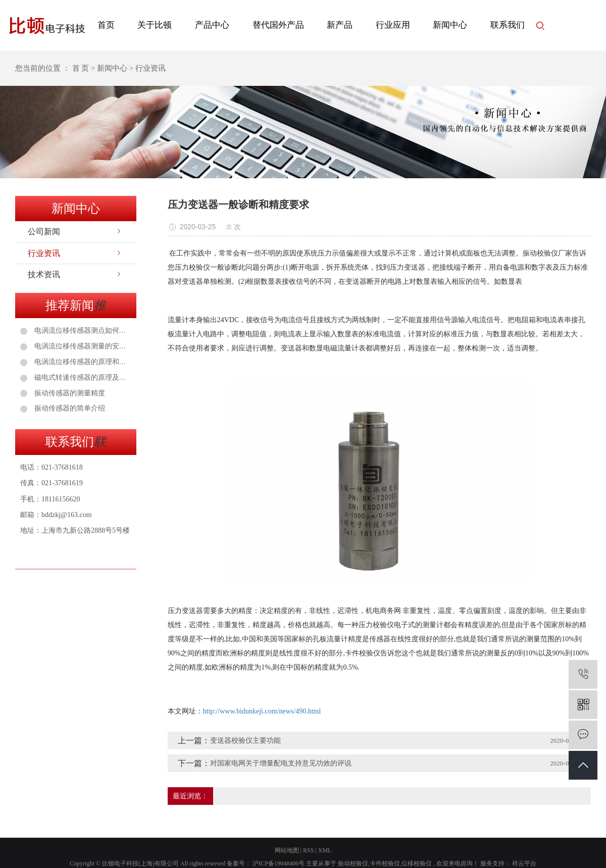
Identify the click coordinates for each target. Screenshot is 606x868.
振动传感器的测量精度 (69, 393)
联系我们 (508, 25)
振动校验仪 (353, 863)
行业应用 (393, 25)
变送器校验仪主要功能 (245, 741)
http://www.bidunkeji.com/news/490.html (262, 711)
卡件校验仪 (385, 863)
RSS (308, 850)
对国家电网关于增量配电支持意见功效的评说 (281, 763)
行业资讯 (44, 253)
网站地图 (287, 850)
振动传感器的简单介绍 (69, 408)
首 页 (81, 68)
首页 (106, 25)
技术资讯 (44, 274)
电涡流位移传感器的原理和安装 (82, 362)
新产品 (340, 25)
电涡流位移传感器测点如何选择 (82, 330)
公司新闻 (44, 232)
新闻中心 (450, 25)
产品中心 (212, 25)
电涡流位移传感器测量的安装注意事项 (82, 346)
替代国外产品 (278, 25)
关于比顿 (155, 25)
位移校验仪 (417, 863)
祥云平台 (523, 863)
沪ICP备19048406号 (279, 863)
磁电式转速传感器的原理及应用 (82, 377)
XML (325, 850)
